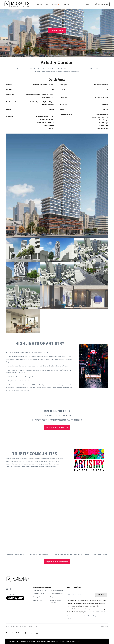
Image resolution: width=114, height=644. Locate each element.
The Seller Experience (56, 590)
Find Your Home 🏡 (53, 4)
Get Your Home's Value (57, 594)
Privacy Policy (104, 626)
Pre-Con (66, 4)
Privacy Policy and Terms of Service (95, 612)
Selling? (39, 4)
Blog (51, 597)
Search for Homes (38, 594)
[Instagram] (11, 589)
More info (78, 641)
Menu (87, 4)
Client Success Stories (40, 590)
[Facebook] (7, 589)
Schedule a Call (37, 600)
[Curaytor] (15, 600)
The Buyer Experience (39, 597)
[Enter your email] (83, 595)
